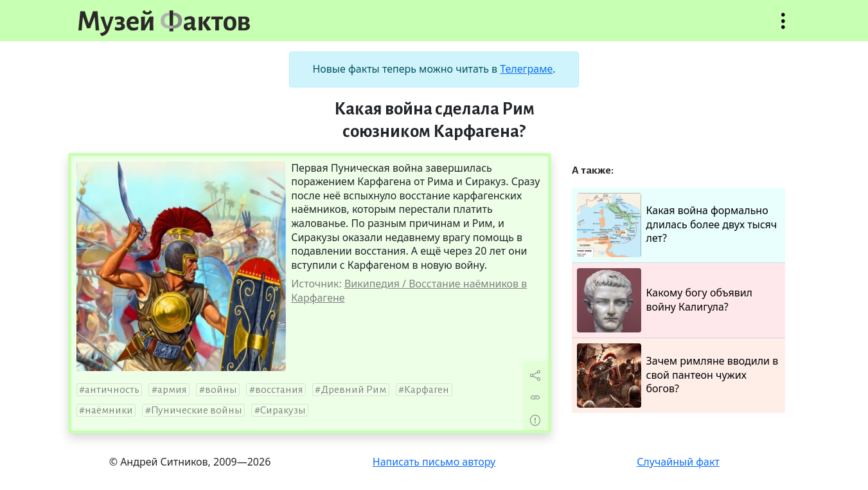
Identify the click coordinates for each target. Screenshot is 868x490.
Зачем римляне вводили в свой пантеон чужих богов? (678, 376)
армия (172, 390)
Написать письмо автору (434, 462)
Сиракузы (283, 410)
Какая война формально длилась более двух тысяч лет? (677, 225)
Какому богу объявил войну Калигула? (665, 300)
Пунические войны (197, 410)
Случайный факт (678, 462)
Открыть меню (783, 27)
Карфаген (427, 390)
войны (221, 390)
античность (112, 390)
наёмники (109, 410)
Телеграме (526, 69)
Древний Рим (353, 390)
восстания (279, 390)
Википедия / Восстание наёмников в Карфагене (409, 291)
